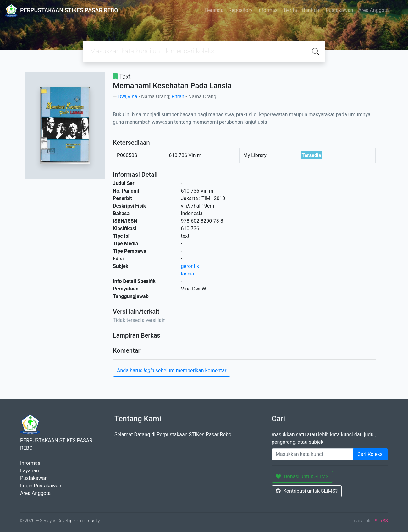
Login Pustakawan (41, 486)
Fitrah (178, 97)
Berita (290, 10)
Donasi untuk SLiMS (302, 477)
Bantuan (311, 10)
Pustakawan (339, 10)
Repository (240, 10)
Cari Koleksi (371, 454)
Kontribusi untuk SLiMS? (307, 491)
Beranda (214, 10)
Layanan (30, 471)
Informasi (268, 10)
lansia (188, 274)
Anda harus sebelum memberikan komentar (172, 370)
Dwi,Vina (127, 97)
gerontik (190, 266)
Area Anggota (374, 10)
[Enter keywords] (313, 454)
